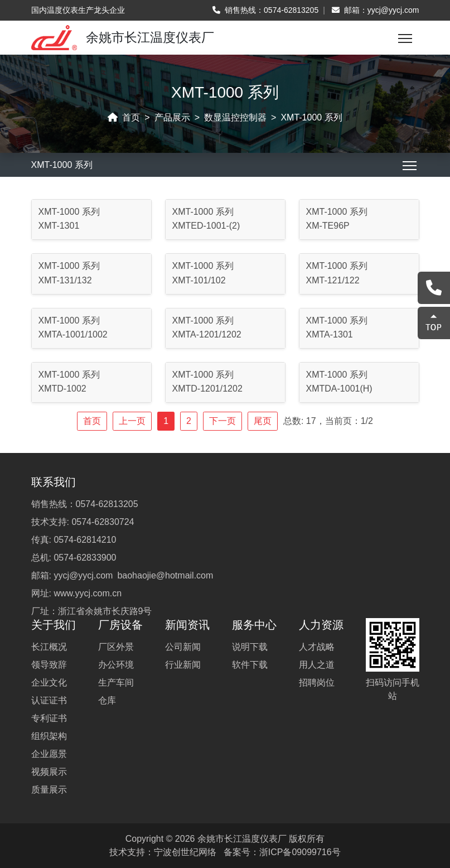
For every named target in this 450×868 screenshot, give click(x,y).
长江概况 (49, 647)
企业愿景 (49, 754)
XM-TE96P (328, 226)
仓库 (107, 700)
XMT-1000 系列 (311, 117)
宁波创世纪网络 (185, 852)
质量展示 (49, 790)
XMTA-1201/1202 (207, 334)
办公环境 (116, 665)
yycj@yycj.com (393, 10)
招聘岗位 (317, 683)
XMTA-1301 (330, 334)
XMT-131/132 (65, 280)
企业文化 (49, 683)
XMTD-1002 (62, 389)
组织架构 (49, 736)
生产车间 (116, 683)
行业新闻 (183, 665)
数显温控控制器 (235, 117)
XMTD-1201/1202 (207, 389)
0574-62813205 (291, 10)
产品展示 (172, 117)
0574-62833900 (85, 558)
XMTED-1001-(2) (206, 226)
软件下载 (250, 665)
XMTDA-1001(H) (339, 389)
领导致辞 (49, 665)
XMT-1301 (59, 226)
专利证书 (49, 718)
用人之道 (317, 665)
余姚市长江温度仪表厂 (242, 839)
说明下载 (250, 647)
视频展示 (49, 772)
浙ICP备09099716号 (300, 852)
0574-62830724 (103, 522)
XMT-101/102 (199, 280)
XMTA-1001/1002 (73, 334)
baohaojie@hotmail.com (165, 575)
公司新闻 (183, 647)
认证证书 (49, 700)
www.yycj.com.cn (88, 593)
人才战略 (317, 647)
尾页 (263, 421)
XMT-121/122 (333, 280)
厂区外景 (116, 647)
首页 (131, 117)
